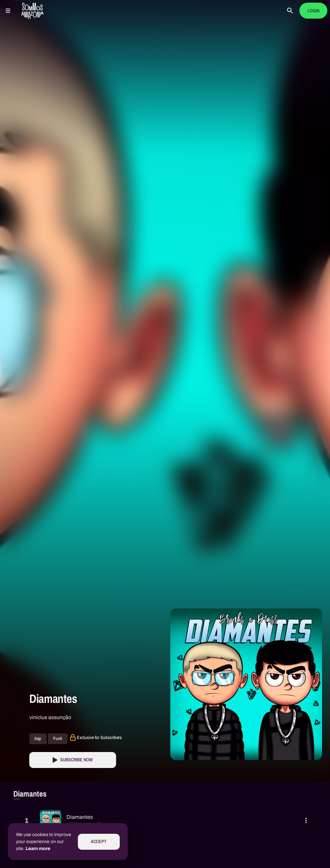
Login (313, 11)
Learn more (38, 849)
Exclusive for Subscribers (99, 737)
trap (38, 739)
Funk (58, 739)
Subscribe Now (77, 760)
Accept (99, 842)
